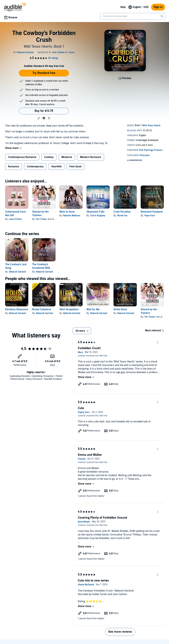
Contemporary (35, 167)
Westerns (67, 157)
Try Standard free (44, 73)
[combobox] (133, 16)
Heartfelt (56, 167)
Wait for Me (93, 309)
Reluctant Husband (152, 212)
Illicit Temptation (69, 309)
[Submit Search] (162, 16)
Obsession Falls (96, 212)
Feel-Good (75, 167)
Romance (14, 167)
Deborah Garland (17, 272)
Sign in (158, 7)
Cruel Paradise (122, 212)
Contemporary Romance (22, 157)
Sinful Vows (120, 309)
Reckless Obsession (17, 309)
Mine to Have (67, 212)
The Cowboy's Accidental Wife (41, 266)
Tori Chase (41, 219)
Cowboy (49, 157)
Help (123, 7)
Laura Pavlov (15, 219)
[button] (39, 118)
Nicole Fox (122, 216)
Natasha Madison (72, 216)
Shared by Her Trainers (41, 214)
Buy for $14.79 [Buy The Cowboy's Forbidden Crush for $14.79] (44, 111)
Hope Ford (150, 216)
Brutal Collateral (42, 309)
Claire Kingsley (98, 216)
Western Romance (91, 157)
